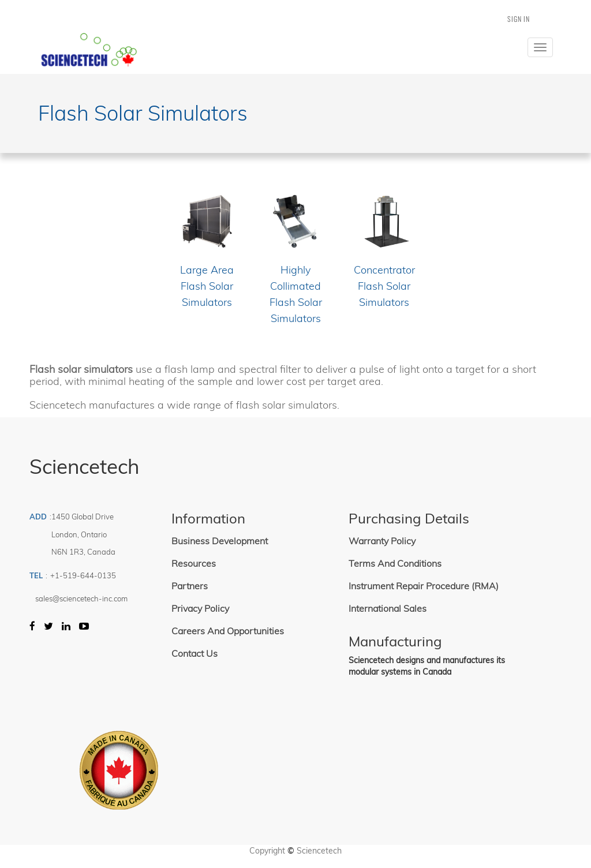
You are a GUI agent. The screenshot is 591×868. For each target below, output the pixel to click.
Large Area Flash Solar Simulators (207, 286)
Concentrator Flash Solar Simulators (384, 286)
